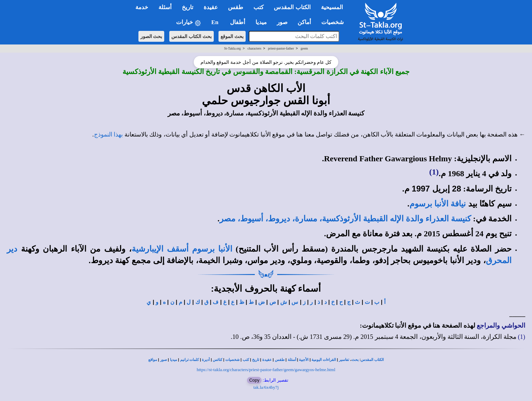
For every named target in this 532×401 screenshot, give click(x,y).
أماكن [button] (304, 22)
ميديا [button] (261, 22)
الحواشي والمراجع (501, 325)
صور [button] (282, 22)
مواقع (153, 360)
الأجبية (304, 360)
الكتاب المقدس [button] (292, 7)
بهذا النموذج (109, 134)
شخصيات (232, 360)
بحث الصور (151, 36)
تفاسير (344, 360)
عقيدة (267, 360)
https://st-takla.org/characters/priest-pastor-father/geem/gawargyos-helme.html (266, 370)
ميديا (174, 360)
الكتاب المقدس (372, 360)
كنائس (217, 360)
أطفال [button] (238, 22)
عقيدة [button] (211, 7)
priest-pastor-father (281, 48)
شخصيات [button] (335, 22)
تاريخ (256, 360)
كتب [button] (259, 7)
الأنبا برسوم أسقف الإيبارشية (182, 249)
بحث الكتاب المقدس (192, 36)
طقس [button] (236, 7)
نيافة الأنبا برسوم (438, 204)
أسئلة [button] (165, 7)
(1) (434, 172)
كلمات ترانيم (190, 360)
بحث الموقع (232, 36)
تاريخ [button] (188, 7)
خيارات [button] (189, 23)
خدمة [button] (142, 7)
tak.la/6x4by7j (266, 387)
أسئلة (292, 360)
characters (255, 48)
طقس (280, 360)
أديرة (206, 360)
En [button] (216, 22)
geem (304, 48)
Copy (254, 380)
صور (164, 360)
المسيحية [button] (332, 7)
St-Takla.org (232, 48)
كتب (246, 360)
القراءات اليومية (324, 360)
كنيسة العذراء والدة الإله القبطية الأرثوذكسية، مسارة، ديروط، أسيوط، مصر (345, 219)
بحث (355, 360)
